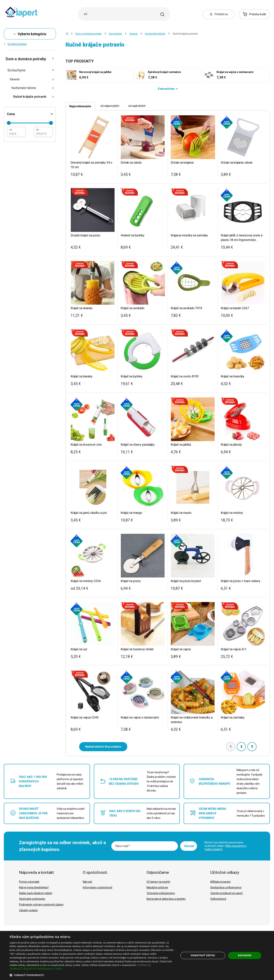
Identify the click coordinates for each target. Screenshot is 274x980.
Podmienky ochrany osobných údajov (41, 905)
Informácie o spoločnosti (98, 887)
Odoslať (189, 846)
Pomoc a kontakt (29, 882)
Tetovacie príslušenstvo (161, 893)
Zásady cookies (28, 910)
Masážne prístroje (157, 887)
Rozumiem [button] (245, 955)
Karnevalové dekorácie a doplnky (166, 899)
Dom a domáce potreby (89, 34)
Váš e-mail (122, 846)
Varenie (133, 34)
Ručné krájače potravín (34, 97)
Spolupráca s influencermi (226, 887)
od (10, 130)
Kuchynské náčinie (155, 34)
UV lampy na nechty (158, 882)
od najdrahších (137, 106)
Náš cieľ (87, 882)
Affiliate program (220, 882)
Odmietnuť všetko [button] (203, 955)
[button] (92, 969)
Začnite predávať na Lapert (227, 893)
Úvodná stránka (15, 44)
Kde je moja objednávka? (34, 887)
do (37, 130)
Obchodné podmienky (32, 899)
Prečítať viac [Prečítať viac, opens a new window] (144, 965)
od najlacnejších (110, 106)
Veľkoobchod (218, 899)
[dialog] (137, 955)
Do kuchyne (115, 34)
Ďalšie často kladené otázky (36, 893)
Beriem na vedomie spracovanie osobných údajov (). (225, 846)
